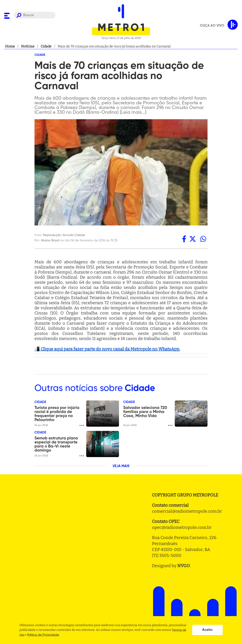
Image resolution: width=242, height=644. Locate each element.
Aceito (207, 630)
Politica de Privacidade (43, 635)
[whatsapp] (203, 239)
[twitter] (193, 239)
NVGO (184, 566)
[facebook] (184, 239)
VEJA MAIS (121, 466)
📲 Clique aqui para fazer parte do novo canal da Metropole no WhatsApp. (107, 349)
